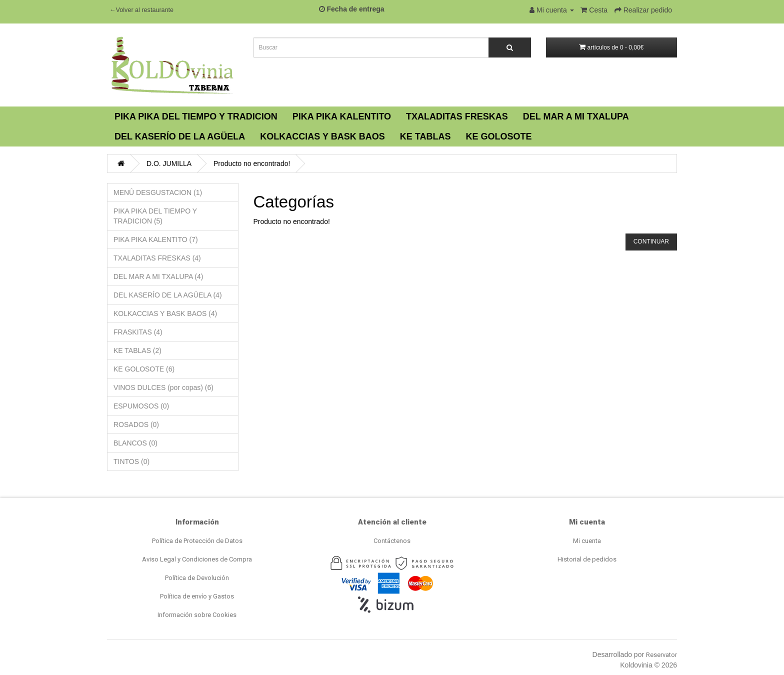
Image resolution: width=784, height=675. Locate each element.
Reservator (661, 655)
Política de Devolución (197, 578)
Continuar (651, 241)
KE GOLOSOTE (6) (144, 369)
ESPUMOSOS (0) (141, 406)
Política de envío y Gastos (197, 596)
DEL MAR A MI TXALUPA (576, 116)
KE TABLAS (425, 136)
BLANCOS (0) (135, 443)
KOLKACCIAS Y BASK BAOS (322, 136)
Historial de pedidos (587, 559)
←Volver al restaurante (141, 10)
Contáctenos (392, 541)
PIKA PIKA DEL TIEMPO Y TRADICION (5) (155, 216)
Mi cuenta (587, 541)
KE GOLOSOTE (498, 136)
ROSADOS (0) (136, 424)
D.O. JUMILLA (169, 163)
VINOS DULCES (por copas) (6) (163, 387)
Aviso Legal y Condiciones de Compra (197, 559)
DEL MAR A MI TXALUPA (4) (158, 276)
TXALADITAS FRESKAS (457, 116)
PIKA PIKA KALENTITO (342, 116)
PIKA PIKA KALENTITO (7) (156, 239)
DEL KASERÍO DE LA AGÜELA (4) (168, 295)
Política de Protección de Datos (197, 541)
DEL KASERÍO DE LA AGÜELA (180, 136)
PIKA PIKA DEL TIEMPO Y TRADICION (196, 116)
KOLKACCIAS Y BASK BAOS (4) (165, 313)
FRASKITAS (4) (138, 332)
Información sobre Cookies (197, 615)
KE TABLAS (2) (137, 350)
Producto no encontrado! (252, 163)
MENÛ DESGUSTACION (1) (158, 192)
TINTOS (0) (131, 461)
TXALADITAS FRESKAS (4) (157, 258)
